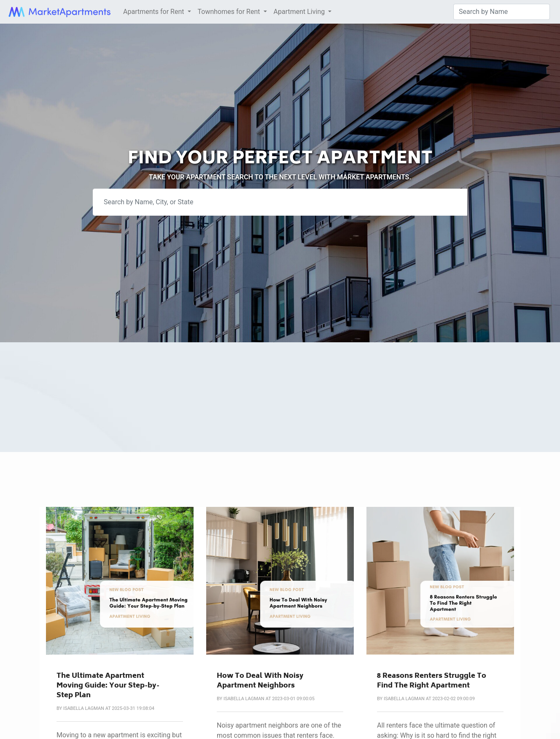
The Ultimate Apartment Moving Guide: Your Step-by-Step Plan (108, 686)
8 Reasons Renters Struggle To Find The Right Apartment (432, 681)
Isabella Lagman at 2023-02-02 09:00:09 (429, 699)
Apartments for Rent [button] (154, 12)
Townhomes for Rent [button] (230, 12)
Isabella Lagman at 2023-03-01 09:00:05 (269, 699)
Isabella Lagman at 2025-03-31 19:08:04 (109, 708)
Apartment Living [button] (300, 12)
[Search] (502, 12)
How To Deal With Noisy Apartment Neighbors (260, 681)
